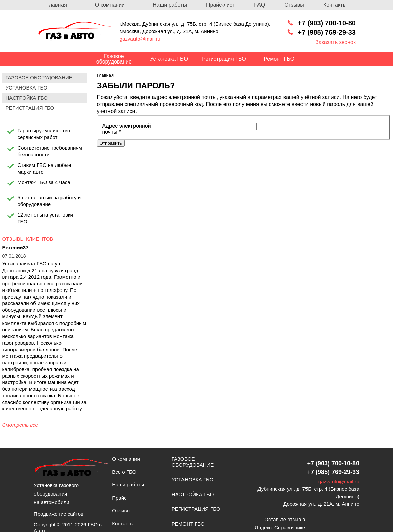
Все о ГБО (124, 472)
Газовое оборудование (193, 462)
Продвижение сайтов (59, 514)
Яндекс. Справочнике (280, 527)
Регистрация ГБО (196, 509)
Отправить (111, 143)
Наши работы (170, 5)
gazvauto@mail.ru (140, 39)
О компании (110, 5)
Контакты (335, 5)
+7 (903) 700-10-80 (327, 23)
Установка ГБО (192, 479)
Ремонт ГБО (188, 524)
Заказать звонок (336, 42)
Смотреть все (20, 425)
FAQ (260, 5)
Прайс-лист (220, 5)
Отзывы (294, 5)
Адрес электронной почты (127, 129)
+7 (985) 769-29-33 (327, 32)
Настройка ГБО (193, 494)
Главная (57, 5)
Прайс (119, 498)
